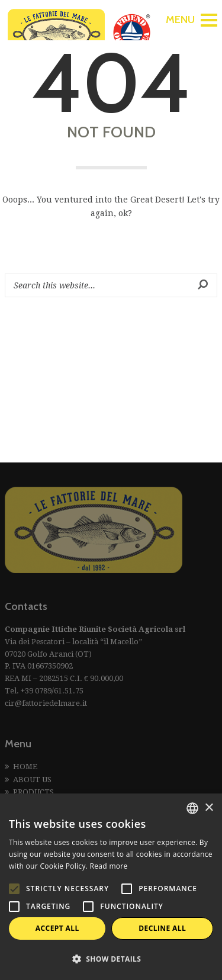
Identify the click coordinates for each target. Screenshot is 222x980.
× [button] (209, 808)
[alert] (111, 887)
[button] (111, 959)
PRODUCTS (33, 792)
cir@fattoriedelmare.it (46, 703)
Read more (109, 866)
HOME (25, 767)
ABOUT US (32, 780)
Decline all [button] (162, 928)
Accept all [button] (57, 928)
